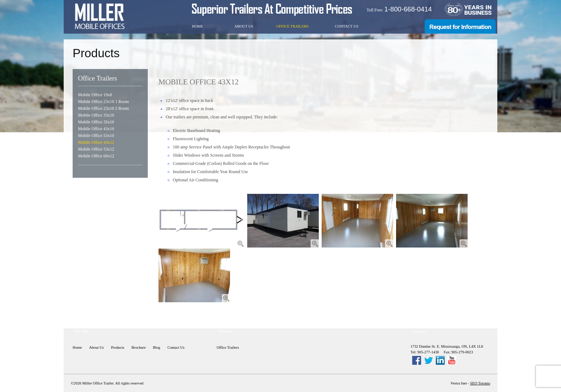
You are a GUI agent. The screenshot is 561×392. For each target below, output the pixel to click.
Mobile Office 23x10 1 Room (103, 102)
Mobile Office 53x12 (96, 149)
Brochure (139, 347)
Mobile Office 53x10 (96, 136)
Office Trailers (292, 26)
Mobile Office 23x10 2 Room (103, 108)
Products (118, 347)
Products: (226, 331)
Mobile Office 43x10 (96, 129)
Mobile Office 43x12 (96, 142)
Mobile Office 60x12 (96, 156)
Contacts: (419, 331)
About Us (244, 26)
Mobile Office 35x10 (96, 122)
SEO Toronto (480, 383)
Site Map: (82, 331)
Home (197, 26)
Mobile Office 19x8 (95, 95)
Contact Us (347, 26)
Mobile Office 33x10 (96, 115)
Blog (157, 347)
